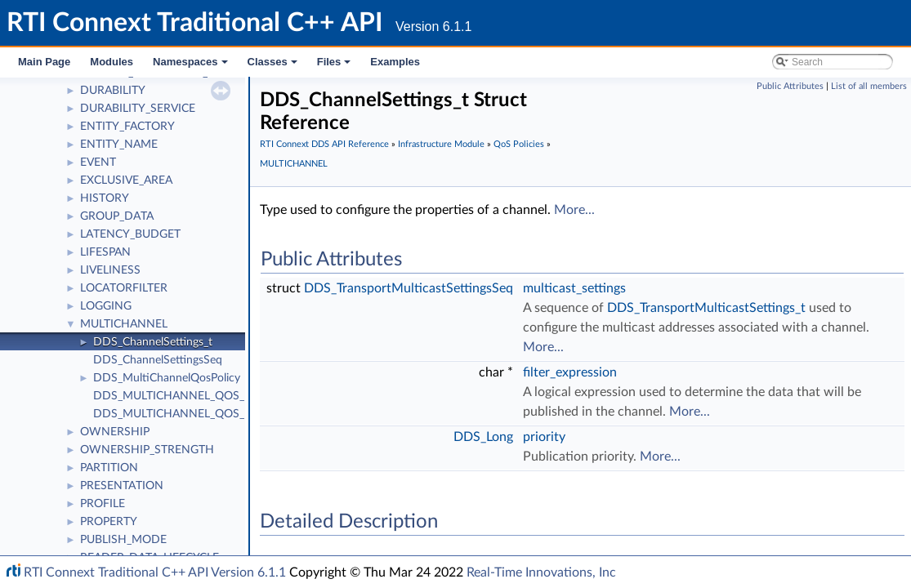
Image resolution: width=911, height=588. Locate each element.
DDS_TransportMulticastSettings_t (706, 308)
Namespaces (192, 66)
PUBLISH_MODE (123, 540)
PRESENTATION (122, 486)
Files (335, 66)
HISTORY (105, 198)
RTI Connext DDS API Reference (324, 144)
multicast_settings (574, 288)
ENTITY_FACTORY (127, 127)
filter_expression (570, 372)
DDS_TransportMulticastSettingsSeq (409, 288)
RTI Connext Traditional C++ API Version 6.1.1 (155, 572)
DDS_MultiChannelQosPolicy (167, 378)
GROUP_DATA (117, 216)
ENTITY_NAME (119, 145)
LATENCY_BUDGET (130, 234)
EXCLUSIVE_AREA (126, 180)
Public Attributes (790, 86)
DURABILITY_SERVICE (138, 109)
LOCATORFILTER (124, 288)
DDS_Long (483, 437)
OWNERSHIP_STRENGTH (147, 450)
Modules (112, 62)
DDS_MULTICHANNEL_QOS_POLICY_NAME (208, 414)
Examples (395, 62)
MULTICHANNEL (124, 324)
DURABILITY (113, 91)
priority (544, 437)
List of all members (869, 86)
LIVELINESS (110, 270)
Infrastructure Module (441, 144)
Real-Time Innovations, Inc (541, 572)
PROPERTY (109, 522)
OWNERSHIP (115, 432)
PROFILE (103, 504)
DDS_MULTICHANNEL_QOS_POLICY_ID (197, 396)
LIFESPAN (105, 252)
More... (574, 210)
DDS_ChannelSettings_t (153, 342)
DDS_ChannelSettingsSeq (158, 360)
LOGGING (106, 306)
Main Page (44, 62)
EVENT (98, 163)
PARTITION (109, 468)
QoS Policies (519, 144)
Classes (274, 66)
